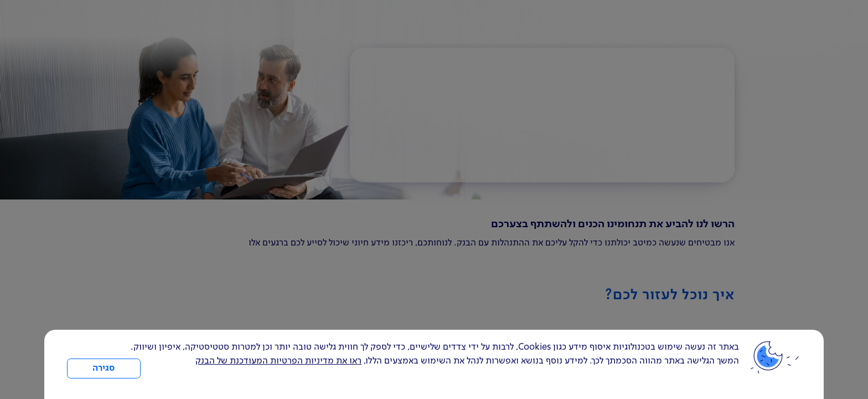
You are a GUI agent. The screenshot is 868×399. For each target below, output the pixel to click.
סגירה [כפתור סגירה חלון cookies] (104, 369)
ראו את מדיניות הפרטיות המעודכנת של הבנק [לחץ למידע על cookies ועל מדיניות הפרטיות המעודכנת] (278, 361)
